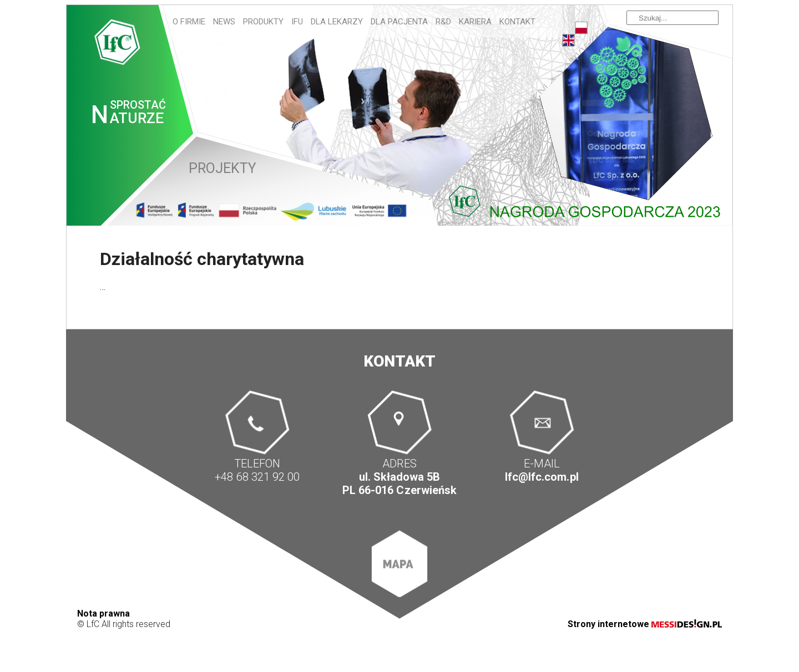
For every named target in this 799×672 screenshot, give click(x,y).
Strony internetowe (645, 624)
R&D (443, 22)
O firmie (189, 22)
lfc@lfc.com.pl (542, 477)
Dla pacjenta (399, 22)
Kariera (475, 22)
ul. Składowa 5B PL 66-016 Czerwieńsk (399, 483)
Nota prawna (103, 614)
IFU (297, 22)
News (224, 22)
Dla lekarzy (337, 22)
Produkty (263, 22)
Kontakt (517, 22)
